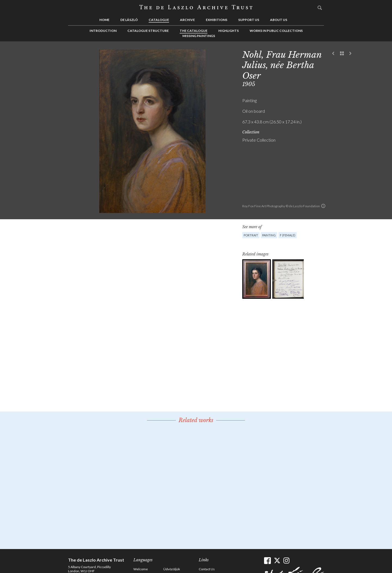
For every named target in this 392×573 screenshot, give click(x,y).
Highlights (229, 31)
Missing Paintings (199, 36)
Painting (269, 235)
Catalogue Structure (148, 31)
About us (279, 20)
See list (342, 54)
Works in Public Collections (276, 31)
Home (104, 20)
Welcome (141, 569)
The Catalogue (194, 31)
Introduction (103, 31)
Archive (187, 20)
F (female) (288, 235)
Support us (249, 20)
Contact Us (207, 569)
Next (350, 54)
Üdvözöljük (172, 569)
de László (129, 20)
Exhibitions (217, 20)
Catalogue (159, 20)
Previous (333, 54)
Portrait (251, 235)
